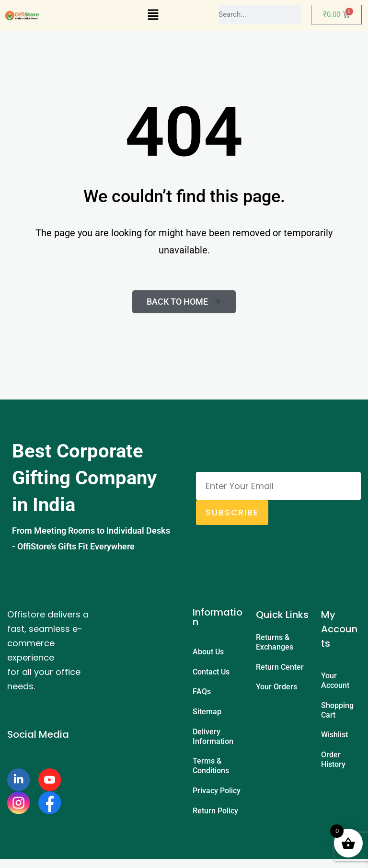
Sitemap (207, 715)
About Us (208, 652)
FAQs (202, 694)
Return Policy (215, 819)
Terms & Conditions (211, 772)
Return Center (280, 668)
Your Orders (276, 690)
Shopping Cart (337, 712)
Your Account (335, 681)
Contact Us (211, 673)
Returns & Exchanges (275, 643)
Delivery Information (213, 741)
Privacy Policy (217, 798)
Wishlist (334, 737)
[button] (153, 15)
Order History (333, 763)
